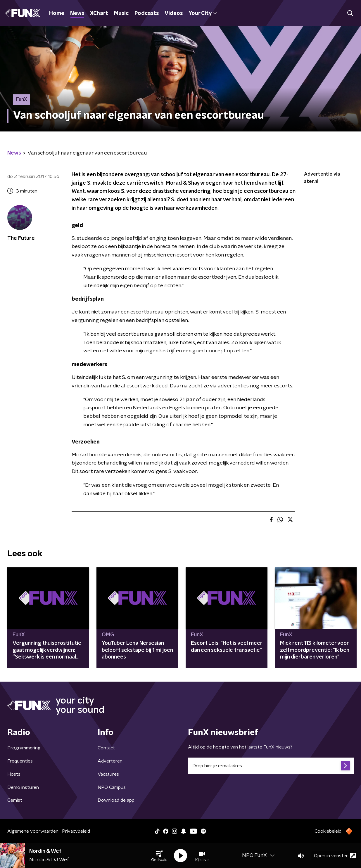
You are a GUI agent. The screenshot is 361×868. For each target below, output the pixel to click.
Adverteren (110, 761)
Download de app (116, 800)
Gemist (15, 800)
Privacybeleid (76, 831)
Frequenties (20, 761)
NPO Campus (112, 787)
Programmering (24, 748)
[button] (159, 856)
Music (121, 13)
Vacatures (108, 774)
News (77, 13)
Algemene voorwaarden (33, 831)
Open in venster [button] (335, 856)
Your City (203, 13)
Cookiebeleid (328, 831)
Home (57, 13)
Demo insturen (23, 787)
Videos (174, 13)
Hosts (14, 774)
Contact (106, 748)
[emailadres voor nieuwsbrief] (271, 766)
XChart (99, 13)
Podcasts (147, 13)
